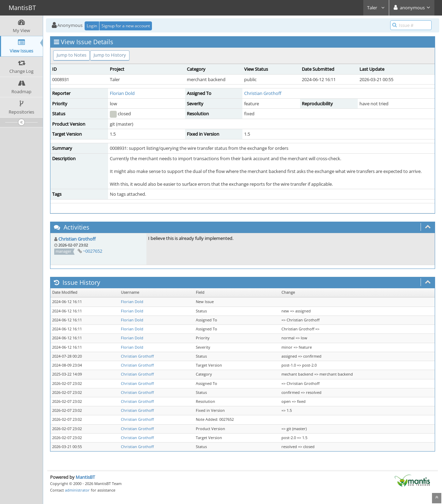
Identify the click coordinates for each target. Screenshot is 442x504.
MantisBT (85, 477)
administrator (77, 490)
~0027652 (93, 251)
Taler (376, 8)
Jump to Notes (71, 55)
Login (92, 26)
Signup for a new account (126, 26)
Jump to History (110, 55)
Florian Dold (122, 93)
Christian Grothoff (263, 93)
